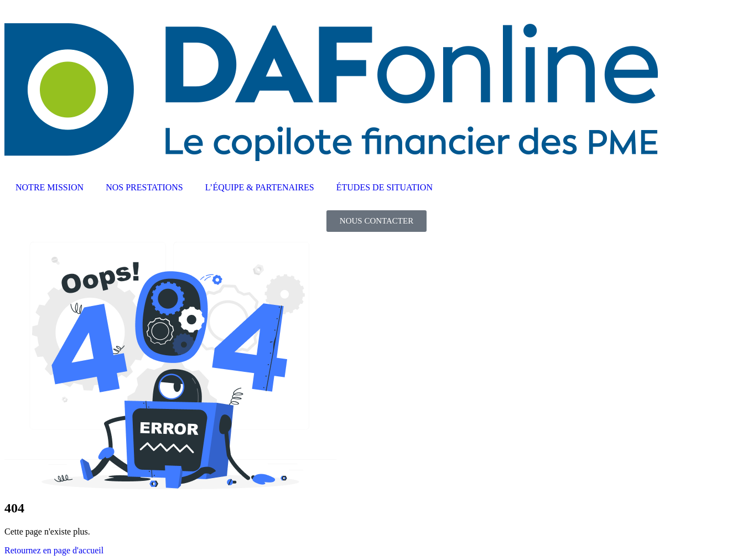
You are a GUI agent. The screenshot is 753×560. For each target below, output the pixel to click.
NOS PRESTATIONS (144, 187)
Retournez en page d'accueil (54, 550)
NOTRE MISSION (50, 187)
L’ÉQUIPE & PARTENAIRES (260, 187)
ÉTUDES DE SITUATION (385, 187)
